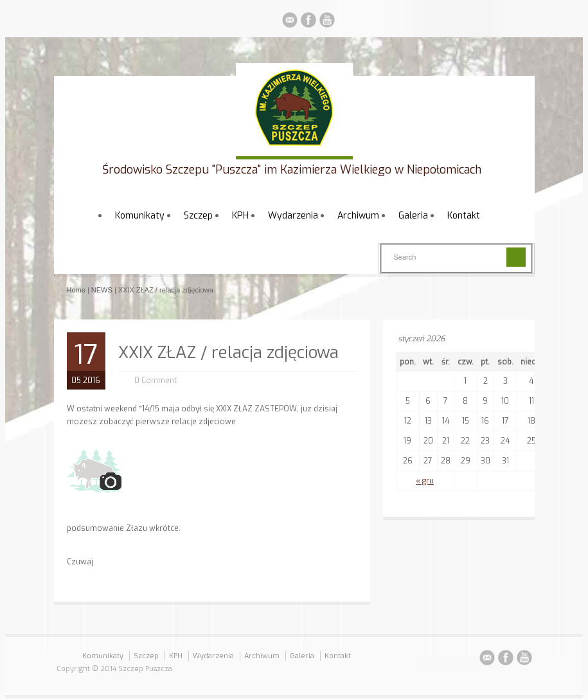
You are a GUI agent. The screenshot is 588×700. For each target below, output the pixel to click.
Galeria (413, 216)
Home (76, 290)
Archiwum (358, 216)
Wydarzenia (293, 216)
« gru (425, 481)
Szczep (198, 216)
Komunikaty (140, 216)
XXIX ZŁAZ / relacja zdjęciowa (228, 353)
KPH (240, 216)
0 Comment (156, 381)
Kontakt (464, 216)
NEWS (102, 290)
